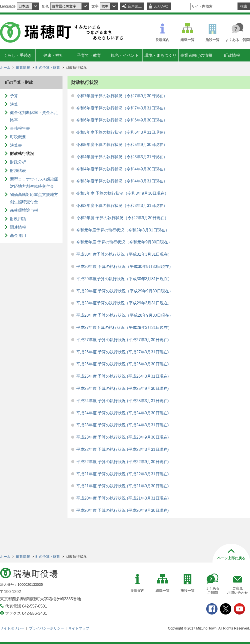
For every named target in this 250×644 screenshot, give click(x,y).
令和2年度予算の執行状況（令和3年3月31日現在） (122, 206)
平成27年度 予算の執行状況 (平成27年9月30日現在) (122, 340)
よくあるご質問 (237, 40)
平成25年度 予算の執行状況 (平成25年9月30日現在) (122, 388)
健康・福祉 (53, 55)
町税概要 (18, 137)
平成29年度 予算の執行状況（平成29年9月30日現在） (125, 291)
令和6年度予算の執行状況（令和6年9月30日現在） (122, 120)
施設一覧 (212, 40)
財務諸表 (18, 171)
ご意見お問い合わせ (237, 590)
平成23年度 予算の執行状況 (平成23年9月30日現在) (122, 437)
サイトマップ (79, 628)
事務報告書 (20, 128)
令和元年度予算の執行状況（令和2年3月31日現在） (123, 230)
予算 (14, 96)
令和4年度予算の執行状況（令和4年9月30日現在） (122, 169)
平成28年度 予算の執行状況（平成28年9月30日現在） (125, 315)
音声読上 (135, 6)
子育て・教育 (89, 55)
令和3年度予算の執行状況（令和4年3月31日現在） (122, 181)
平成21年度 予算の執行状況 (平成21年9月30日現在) (122, 486)
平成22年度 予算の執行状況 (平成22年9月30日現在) (122, 462)
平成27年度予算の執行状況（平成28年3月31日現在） (124, 327)
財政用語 (18, 219)
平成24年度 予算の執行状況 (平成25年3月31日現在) (122, 401)
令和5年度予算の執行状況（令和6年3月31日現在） (122, 132)
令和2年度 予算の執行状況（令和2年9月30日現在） (122, 218)
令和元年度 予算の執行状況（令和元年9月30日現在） (124, 242)
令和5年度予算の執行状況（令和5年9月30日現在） (122, 145)
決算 (14, 104)
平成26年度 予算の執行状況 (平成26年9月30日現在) (122, 364)
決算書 (16, 145)
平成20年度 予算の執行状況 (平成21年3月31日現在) (122, 498)
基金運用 (18, 236)
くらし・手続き (18, 55)
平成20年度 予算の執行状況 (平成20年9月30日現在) (122, 510)
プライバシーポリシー (46, 628)
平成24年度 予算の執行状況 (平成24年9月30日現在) (122, 413)
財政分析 (18, 162)
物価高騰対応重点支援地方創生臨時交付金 (34, 198)
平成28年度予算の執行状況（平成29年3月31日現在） (124, 303)
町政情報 (232, 55)
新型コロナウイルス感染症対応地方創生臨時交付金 (34, 183)
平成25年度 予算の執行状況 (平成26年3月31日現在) (122, 376)
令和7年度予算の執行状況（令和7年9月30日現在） (122, 96)
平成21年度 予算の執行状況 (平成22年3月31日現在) (122, 474)
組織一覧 (187, 40)
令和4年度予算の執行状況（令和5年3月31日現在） (122, 157)
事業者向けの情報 (196, 55)
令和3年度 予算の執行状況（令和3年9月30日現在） (122, 193)
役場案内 (162, 40)
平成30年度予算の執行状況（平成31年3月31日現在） (124, 254)
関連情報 (18, 227)
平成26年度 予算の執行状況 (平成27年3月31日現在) (122, 352)
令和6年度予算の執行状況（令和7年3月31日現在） (122, 108)
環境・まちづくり (160, 55)
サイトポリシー (12, 628)
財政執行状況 (22, 154)
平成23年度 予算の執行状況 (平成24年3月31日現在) (122, 425)
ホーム (5, 67)
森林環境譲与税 (24, 210)
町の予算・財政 (48, 67)
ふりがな (161, 6)
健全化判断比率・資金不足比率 (34, 116)
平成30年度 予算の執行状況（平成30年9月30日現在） (125, 267)
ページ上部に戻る (231, 558)
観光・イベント (125, 55)
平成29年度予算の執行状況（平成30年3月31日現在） (124, 279)
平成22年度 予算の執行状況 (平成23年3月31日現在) (122, 449)
